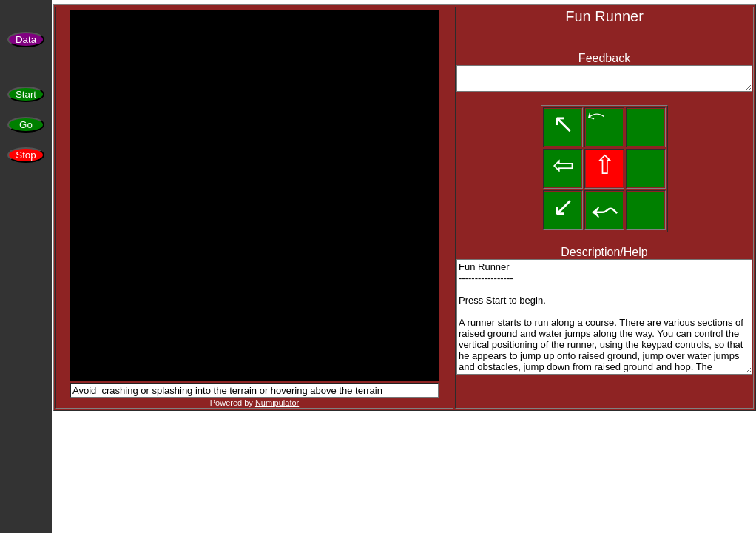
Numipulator (277, 403)
